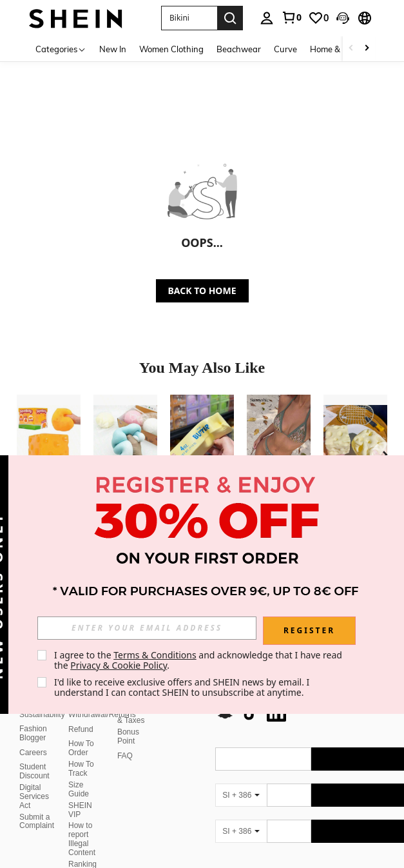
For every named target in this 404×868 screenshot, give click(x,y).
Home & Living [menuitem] (338, 49)
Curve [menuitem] (285, 49)
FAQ (125, 756)
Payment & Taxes (132, 716)
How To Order (81, 748)
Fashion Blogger (33, 733)
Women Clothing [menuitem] (171, 49)
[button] (343, 18)
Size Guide (79, 789)
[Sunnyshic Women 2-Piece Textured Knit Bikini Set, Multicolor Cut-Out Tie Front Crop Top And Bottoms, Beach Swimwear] (279, 437)
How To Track (81, 769)
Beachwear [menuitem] (239, 49)
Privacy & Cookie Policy (119, 665)
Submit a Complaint (37, 822)
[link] (291, 17)
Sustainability (42, 715)
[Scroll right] (367, 49)
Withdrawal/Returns (102, 715)
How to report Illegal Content (82, 839)
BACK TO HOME (202, 291)
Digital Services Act (34, 796)
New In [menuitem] (113, 49)
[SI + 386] (241, 795)
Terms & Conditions (155, 655)
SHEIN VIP (80, 810)
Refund (81, 729)
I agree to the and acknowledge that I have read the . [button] (199, 660)
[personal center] (267, 18)
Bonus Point (128, 736)
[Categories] (61, 49)
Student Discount (34, 771)
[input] (147, 628)
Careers (33, 753)
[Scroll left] (351, 49)
